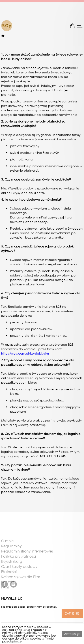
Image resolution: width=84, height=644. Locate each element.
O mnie (7, 546)
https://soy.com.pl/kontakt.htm (25, 353)
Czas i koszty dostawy (19, 572)
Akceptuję (72, 634)
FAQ (5, 592)
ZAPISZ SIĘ (72, 613)
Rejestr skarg (12, 567)
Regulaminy (11, 551)
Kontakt (8, 587)
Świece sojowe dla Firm (21, 582)
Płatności (9, 577)
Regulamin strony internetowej (27, 556)
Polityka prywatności (18, 561)
